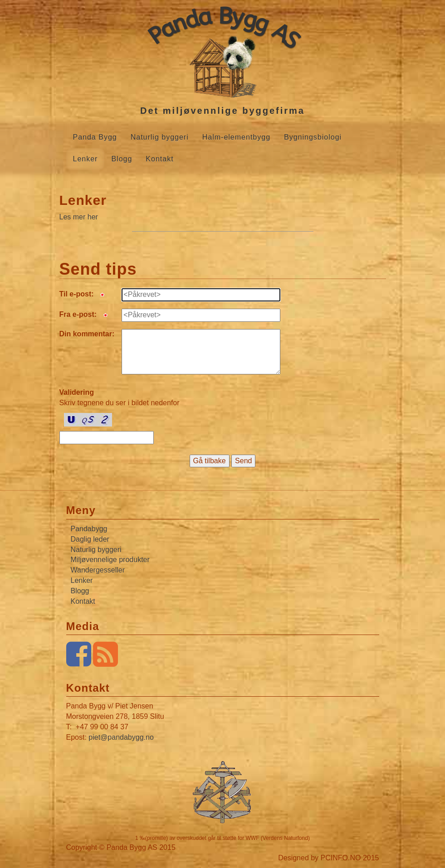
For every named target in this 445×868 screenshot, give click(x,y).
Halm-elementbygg (236, 137)
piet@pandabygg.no (121, 737)
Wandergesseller (98, 570)
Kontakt (159, 159)
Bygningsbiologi (313, 137)
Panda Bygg (95, 137)
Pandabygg (89, 529)
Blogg (122, 159)
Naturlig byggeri (160, 137)
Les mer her (79, 217)
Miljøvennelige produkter (110, 560)
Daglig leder (90, 539)
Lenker (86, 159)
